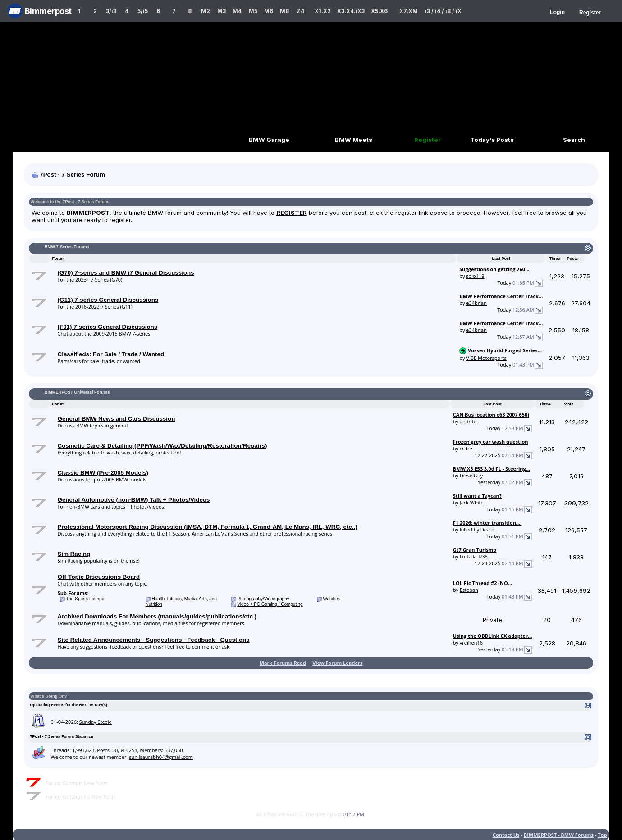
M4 (237, 11)
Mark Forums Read (283, 663)
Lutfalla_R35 (474, 556)
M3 (222, 11)
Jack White (472, 502)
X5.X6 (379, 11)
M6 (269, 11)
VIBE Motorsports (486, 358)
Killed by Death (477, 529)
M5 (253, 11)
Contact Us (506, 835)
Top (602, 835)
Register (590, 13)
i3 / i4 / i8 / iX (443, 11)
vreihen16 (471, 642)
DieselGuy (471, 475)
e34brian (476, 303)
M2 (206, 11)
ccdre (466, 448)
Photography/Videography (263, 599)
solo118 (475, 276)
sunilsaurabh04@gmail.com (161, 757)
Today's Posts (492, 140)
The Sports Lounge (85, 599)
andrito (468, 421)
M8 (284, 11)
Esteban (469, 590)
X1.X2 (323, 11)
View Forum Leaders (337, 663)
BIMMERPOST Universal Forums (77, 392)
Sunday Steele (96, 722)
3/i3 (111, 11)
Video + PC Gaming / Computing (270, 604)
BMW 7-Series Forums (67, 247)
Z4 (300, 11)
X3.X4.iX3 (351, 11)
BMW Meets (354, 140)
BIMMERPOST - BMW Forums (559, 835)
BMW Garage (269, 140)
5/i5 (143, 11)
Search (574, 140)
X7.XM (409, 11)
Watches (332, 599)
